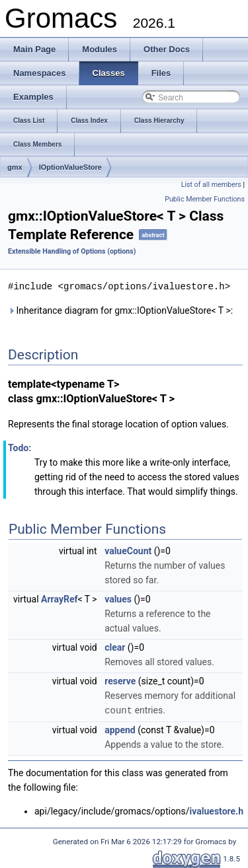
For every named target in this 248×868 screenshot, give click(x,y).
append (120, 729)
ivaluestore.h (217, 810)
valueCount (128, 550)
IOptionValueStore (70, 167)
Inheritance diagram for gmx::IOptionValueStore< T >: (120, 310)
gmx (15, 167)
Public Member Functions (205, 199)
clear (115, 647)
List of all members (211, 185)
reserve (120, 680)
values (118, 598)
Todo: (20, 447)
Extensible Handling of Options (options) (72, 251)
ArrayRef (59, 598)
